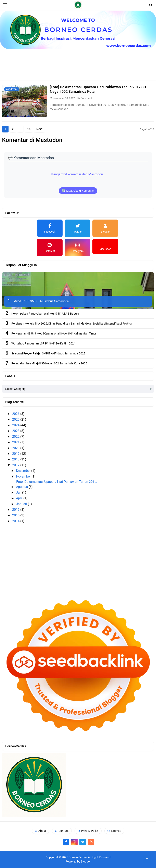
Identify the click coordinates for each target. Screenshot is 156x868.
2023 (16, 431)
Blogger (86, 862)
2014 (16, 521)
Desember (24, 471)
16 (30, 129)
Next (41, 129)
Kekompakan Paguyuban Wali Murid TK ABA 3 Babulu (45, 314)
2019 (16, 454)
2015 (16, 515)
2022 (16, 437)
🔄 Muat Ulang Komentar (78, 191)
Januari (22, 504)
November (24, 477)
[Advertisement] (78, 67)
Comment (86, 98)
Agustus (22, 487)
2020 (16, 448)
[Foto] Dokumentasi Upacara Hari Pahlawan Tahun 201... (56, 482)
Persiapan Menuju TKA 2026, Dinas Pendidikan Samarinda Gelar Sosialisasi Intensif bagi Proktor (72, 324)
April (20, 498)
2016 (16, 510)
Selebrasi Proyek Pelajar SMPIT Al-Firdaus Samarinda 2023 (48, 354)
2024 (16, 425)
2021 (16, 442)
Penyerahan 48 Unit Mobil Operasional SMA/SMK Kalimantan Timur (54, 334)
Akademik (12, 89)
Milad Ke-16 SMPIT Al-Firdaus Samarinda (41, 301)
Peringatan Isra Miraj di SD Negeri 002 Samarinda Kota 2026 (49, 364)
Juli (19, 493)
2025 (16, 420)
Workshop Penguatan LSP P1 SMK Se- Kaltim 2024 (43, 344)
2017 (16, 465)
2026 (16, 414)
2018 (16, 460)
